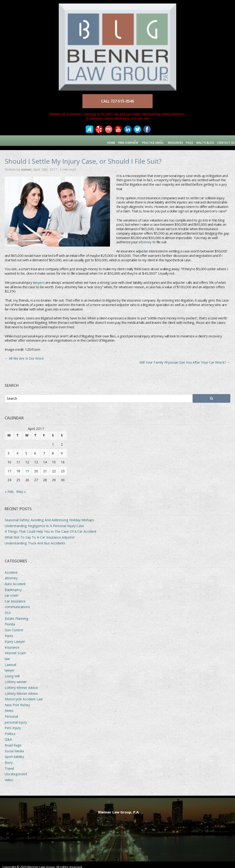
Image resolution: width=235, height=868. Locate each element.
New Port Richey (17, 701)
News (9, 707)
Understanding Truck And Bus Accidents (35, 539)
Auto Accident (15, 580)
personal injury (16, 718)
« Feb (9, 487)
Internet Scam (15, 649)
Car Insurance (15, 597)
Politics (10, 729)
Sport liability (14, 753)
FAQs (184, 140)
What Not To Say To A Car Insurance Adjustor (40, 533)
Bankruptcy (13, 585)
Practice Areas (139, 140)
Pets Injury (13, 724)
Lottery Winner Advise (21, 689)
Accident (11, 568)
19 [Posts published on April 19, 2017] (27, 467)
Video (9, 776)
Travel (9, 764)
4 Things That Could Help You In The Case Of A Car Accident (51, 527)
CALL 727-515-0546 (117, 101)
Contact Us (224, 140)
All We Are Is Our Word (24, 354)
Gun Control (14, 626)
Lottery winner (16, 678)
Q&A (8, 735)
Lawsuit (11, 660)
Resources (168, 140)
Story (9, 758)
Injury (9, 632)
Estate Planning (17, 614)
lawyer (10, 666)
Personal (11, 712)
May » (21, 487)
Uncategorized (16, 770)
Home (89, 140)
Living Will (12, 672)
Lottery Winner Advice (21, 683)
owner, (27, 165)
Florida (10, 620)
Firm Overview (108, 140)
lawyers (39, 278)
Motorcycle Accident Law (24, 695)
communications (17, 603)
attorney (145, 238)
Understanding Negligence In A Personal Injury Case (44, 522)
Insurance (12, 643)
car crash (12, 591)
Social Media (14, 747)
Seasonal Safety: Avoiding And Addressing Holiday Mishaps (49, 516)
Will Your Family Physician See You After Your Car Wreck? (185, 358)
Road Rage (13, 741)
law (7, 655)
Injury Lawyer (15, 637)
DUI (8, 608)
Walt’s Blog (201, 140)
